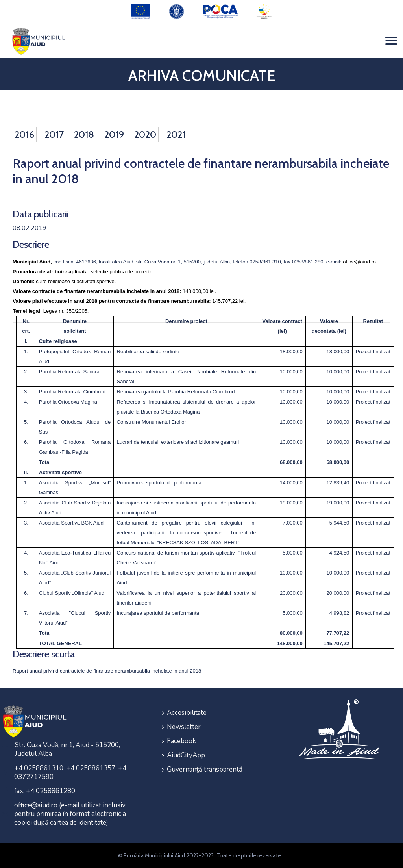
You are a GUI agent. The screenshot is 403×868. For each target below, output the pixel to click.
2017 (54, 134)
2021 (176, 134)
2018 (84, 134)
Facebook (181, 741)
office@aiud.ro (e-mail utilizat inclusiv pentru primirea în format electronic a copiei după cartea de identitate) (70, 814)
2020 (145, 134)
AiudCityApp (186, 755)
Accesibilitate (187, 713)
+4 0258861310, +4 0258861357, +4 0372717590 (70, 772)
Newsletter (184, 727)
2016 (24, 134)
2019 (114, 134)
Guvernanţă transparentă (205, 769)
